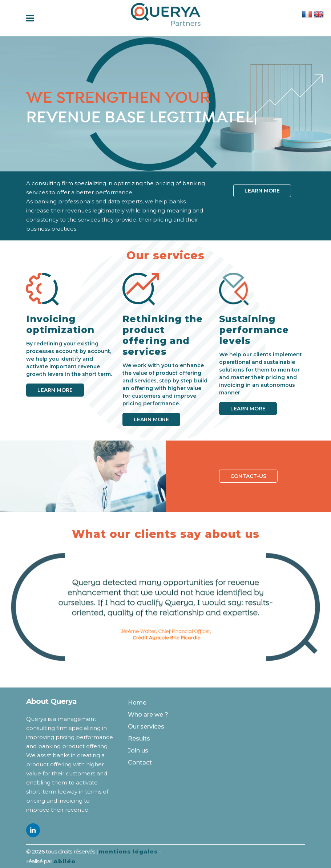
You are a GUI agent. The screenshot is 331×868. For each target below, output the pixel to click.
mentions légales (128, 851)
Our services (146, 727)
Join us (138, 751)
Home (137, 703)
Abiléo (64, 861)
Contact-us (248, 476)
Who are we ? (148, 715)
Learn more (262, 191)
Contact (140, 762)
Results (139, 739)
